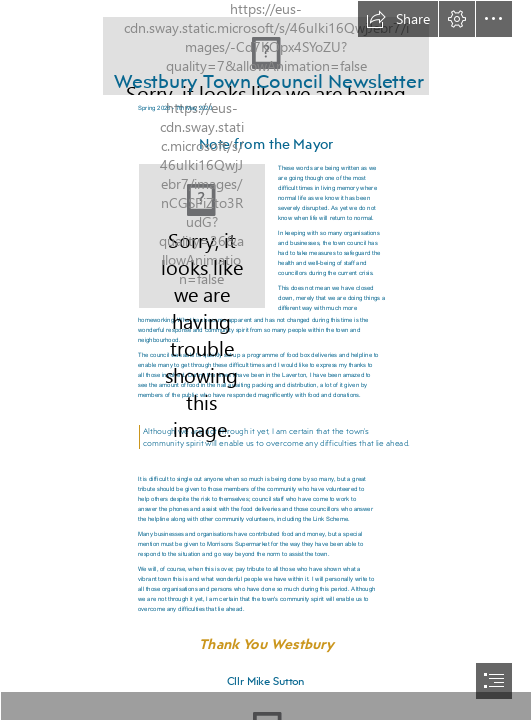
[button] (398, 19)
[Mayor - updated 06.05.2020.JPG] (202, 236)
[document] (266, 360)
